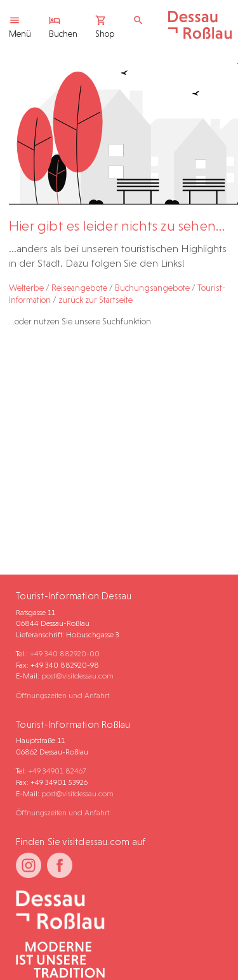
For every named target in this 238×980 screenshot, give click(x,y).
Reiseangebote (79, 288)
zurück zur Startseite (96, 300)
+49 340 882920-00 (65, 653)
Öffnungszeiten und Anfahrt (63, 695)
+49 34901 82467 (57, 771)
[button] (197, 945)
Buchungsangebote (152, 288)
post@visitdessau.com (77, 676)
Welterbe (26, 288)
